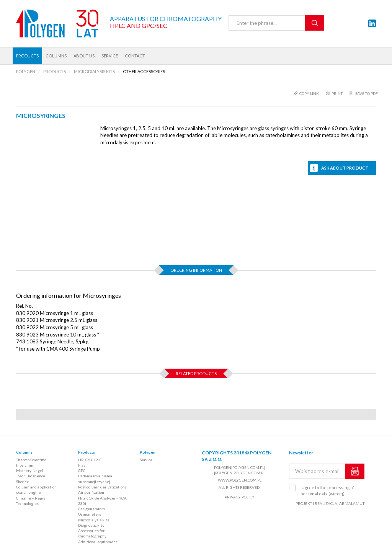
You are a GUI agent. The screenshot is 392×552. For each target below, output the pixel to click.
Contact (135, 56)
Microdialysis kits (94, 520)
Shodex (22, 482)
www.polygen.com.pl (240, 480)
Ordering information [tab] (196, 270)
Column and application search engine (36, 490)
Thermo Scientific (31, 460)
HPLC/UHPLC (90, 460)
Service (110, 56)
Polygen (148, 452)
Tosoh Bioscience (31, 476)
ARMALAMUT (352, 503)
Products (27, 56)
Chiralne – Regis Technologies (31, 501)
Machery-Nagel (30, 470)
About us (84, 56)
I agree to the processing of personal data (327, 491)
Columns (56, 56)
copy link (309, 93)
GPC (82, 470)
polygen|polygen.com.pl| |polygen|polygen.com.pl (240, 470)
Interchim (25, 465)
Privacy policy (240, 497)
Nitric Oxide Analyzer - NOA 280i (102, 501)
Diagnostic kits (91, 525)
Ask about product (345, 168)
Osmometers (90, 514)
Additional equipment (98, 542)
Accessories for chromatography (92, 533)
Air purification (91, 492)
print (337, 93)
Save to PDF (367, 93)
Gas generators (91, 509)
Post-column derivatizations (102, 487)
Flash (83, 465)
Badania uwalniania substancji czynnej (95, 479)
